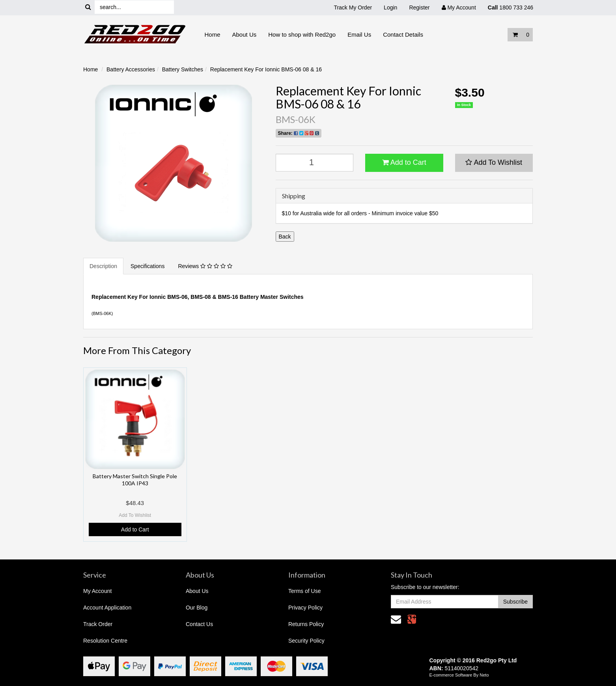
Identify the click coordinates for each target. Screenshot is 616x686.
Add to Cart (404, 162)
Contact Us (199, 624)
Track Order (98, 624)
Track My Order (353, 7)
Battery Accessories (131, 69)
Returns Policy (306, 624)
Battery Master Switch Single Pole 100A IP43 (135, 480)
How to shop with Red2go (302, 34)
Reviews (205, 266)
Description (103, 266)
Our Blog (197, 608)
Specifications (147, 266)
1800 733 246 (511, 7)
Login (390, 7)
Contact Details (403, 34)
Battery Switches (183, 69)
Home (213, 34)
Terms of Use (304, 591)
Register (419, 7)
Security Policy (306, 641)
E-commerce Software (451, 675)
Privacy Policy (305, 608)
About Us (245, 34)
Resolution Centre (105, 641)
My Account (97, 591)
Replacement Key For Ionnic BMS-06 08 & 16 (266, 69)
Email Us (359, 34)
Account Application (107, 608)
